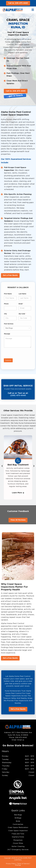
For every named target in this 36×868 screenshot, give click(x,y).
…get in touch (15, 96)
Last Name (22, 294)
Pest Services (9, 324)
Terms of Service (23, 864)
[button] (2, 466)
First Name (8, 294)
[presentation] (18, 357)
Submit (8, 360)
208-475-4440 (21, 738)
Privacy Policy (11, 864)
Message (7, 334)
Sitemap (18, 865)
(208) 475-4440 (18, 395)
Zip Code (22, 314)
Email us (20, 740)
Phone (6, 304)
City (5, 314)
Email (21, 304)
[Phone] (10, 308)
